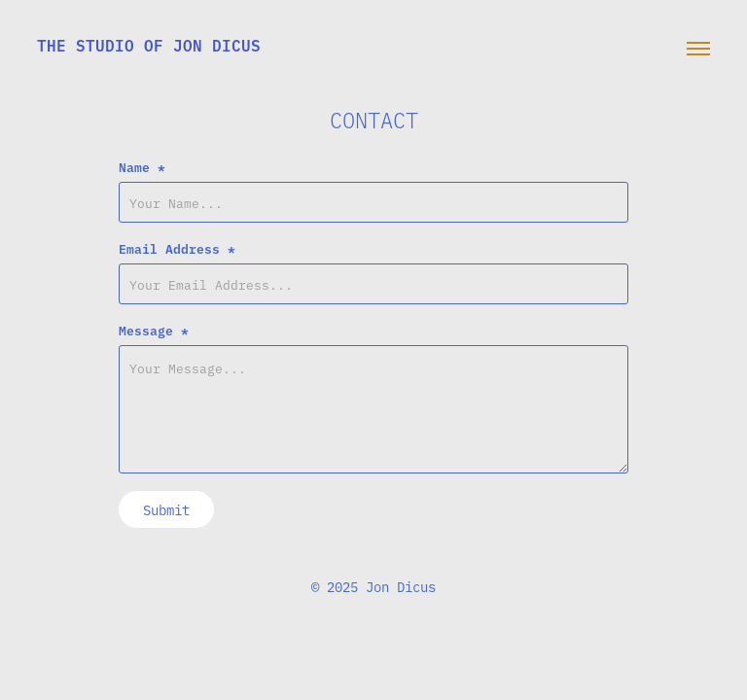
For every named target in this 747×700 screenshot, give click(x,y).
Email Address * (177, 248)
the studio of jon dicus (149, 45)
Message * (154, 330)
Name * (142, 166)
